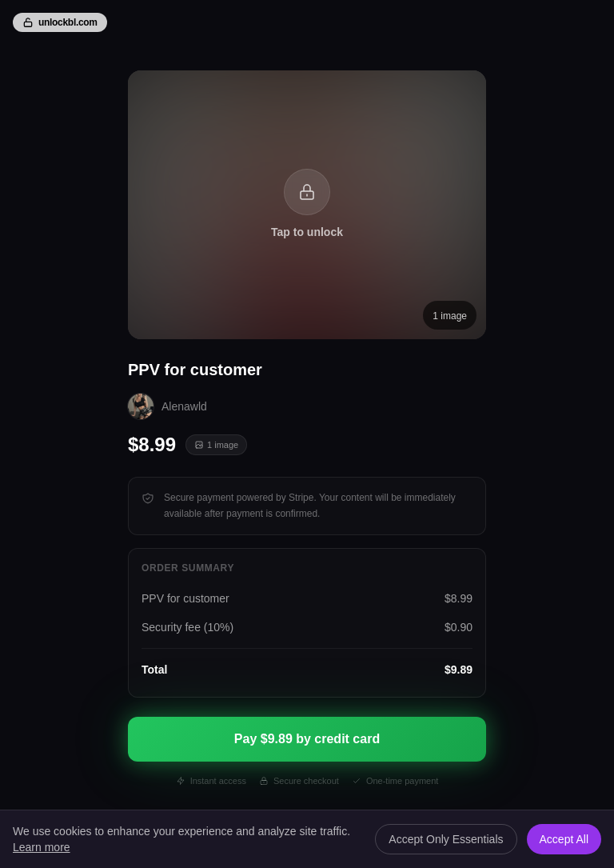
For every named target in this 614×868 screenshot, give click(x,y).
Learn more (42, 847)
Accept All (564, 839)
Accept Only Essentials (446, 839)
